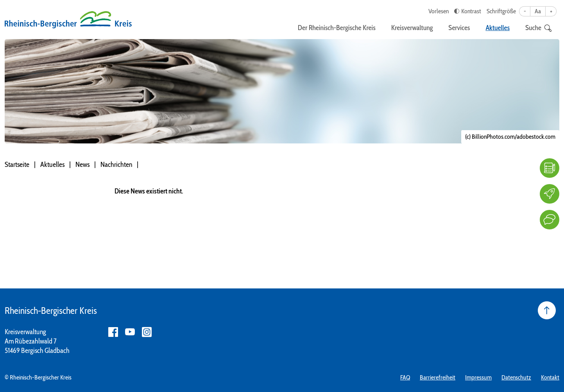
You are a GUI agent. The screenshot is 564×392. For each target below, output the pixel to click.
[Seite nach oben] (547, 310)
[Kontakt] (550, 220)
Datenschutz (516, 377)
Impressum (478, 377)
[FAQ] (550, 168)
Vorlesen (439, 11)
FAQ (405, 377)
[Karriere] (550, 194)
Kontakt (550, 377)
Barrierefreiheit (438, 377)
